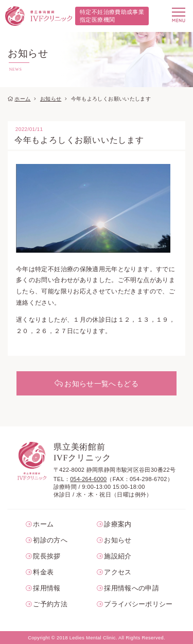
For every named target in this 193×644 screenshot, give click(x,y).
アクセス (118, 572)
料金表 (43, 572)
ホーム (22, 99)
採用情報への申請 (131, 588)
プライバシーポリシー (136, 604)
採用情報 (47, 588)
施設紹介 (118, 556)
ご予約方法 (50, 604)
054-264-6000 (88, 479)
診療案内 (118, 524)
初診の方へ (50, 540)
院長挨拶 (47, 556)
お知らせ (51, 99)
